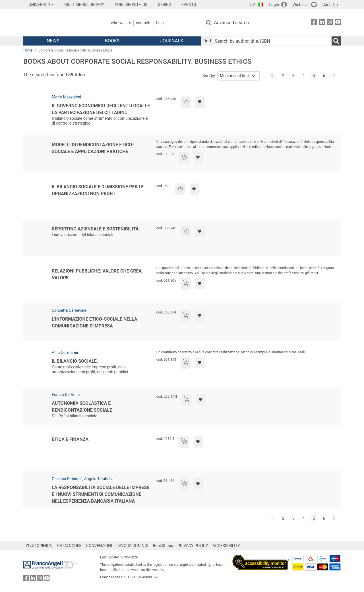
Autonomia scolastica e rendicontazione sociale (82, 407)
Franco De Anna (66, 395)
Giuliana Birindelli (67, 479)
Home (28, 50)
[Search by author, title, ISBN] (272, 41)
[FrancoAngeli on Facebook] (314, 23)
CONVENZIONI (99, 546)
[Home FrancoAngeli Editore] (61, 23)
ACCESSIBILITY (226, 546)
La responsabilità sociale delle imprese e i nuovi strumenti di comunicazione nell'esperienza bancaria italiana (101, 494)
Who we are (121, 23)
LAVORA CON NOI (133, 546)
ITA (253, 5)
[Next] (334, 76)
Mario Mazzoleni (66, 97)
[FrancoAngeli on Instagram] (330, 23)
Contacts (144, 23)
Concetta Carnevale (69, 310)
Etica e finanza (70, 439)
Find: (207, 41)
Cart (326, 5)
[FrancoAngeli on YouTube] (338, 23)
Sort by (209, 76)
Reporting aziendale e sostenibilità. (96, 229)
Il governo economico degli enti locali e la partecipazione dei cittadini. (101, 109)
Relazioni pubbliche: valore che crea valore (97, 274)
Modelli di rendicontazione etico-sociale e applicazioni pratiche (93, 148)
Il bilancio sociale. (75, 361)
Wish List (301, 5)
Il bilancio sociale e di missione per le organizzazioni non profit (98, 190)
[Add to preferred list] (200, 102)
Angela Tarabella (99, 479)
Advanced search (231, 23)
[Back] (273, 76)
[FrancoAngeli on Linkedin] (322, 23)
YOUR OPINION (39, 546)
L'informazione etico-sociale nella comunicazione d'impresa (94, 322)
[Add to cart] (186, 102)
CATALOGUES (69, 546)
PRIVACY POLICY (193, 546)
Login (274, 5)
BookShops (163, 546)
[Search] (336, 41)
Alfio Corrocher (65, 352)
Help (160, 23)
